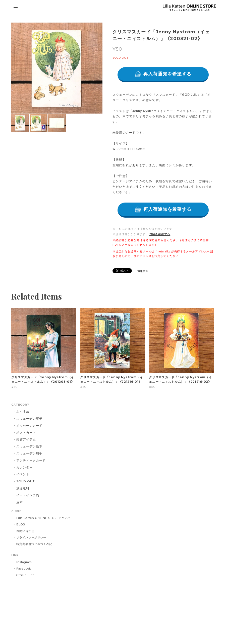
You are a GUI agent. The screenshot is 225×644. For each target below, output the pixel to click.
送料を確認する (160, 234)
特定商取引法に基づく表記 (34, 544)
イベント (23, 474)
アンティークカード (31, 460)
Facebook (24, 569)
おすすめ (23, 411)
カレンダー (24, 467)
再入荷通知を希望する (167, 74)
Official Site (25, 575)
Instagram (24, 562)
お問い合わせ (25, 531)
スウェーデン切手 (29, 453)
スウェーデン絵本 (29, 446)
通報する (143, 271)
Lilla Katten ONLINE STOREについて (44, 518)
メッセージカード (29, 426)
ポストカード (26, 433)
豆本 (20, 502)
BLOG (21, 524)
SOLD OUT (25, 481)
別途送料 (23, 488)
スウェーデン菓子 (29, 419)
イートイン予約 (28, 495)
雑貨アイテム (26, 439)
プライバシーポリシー (31, 537)
